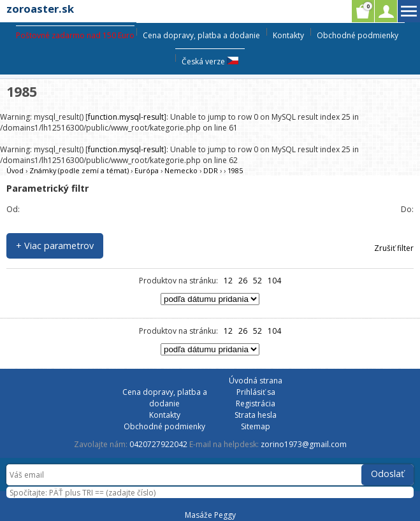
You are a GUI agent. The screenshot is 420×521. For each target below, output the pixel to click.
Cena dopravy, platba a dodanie (201, 35)
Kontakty (288, 35)
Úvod (15, 170)
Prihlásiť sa (256, 392)
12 (228, 281)
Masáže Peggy (210, 515)
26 (243, 281)
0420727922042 (158, 444)
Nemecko (181, 170)
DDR (211, 170)
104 (274, 281)
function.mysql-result (126, 117)
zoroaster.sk (40, 9)
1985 (235, 170)
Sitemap (256, 426)
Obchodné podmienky (358, 35)
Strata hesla (256, 415)
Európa (147, 170)
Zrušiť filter (394, 248)
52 (257, 281)
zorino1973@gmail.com (304, 444)
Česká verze (210, 61)
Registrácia (256, 403)
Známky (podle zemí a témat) (79, 170)
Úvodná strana (256, 381)
